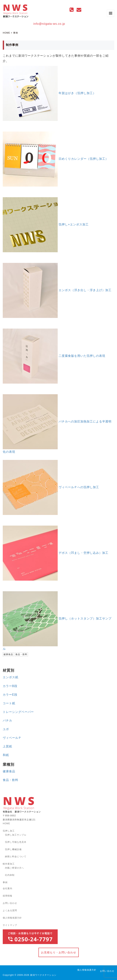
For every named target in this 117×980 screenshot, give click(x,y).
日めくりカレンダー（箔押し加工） (83, 159)
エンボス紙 (11, 677)
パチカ (7, 721)
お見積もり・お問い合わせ (59, 952)
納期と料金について (16, 857)
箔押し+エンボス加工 (74, 224)
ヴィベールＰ (12, 738)
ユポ (6, 729)
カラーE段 (10, 695)
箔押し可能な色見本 (16, 842)
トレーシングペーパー (18, 712)
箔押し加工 (9, 831)
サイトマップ (10, 925)
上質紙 (7, 746)
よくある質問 (10, 910)
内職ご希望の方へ (14, 868)
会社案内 (8, 888)
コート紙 (9, 703)
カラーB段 (10, 686)
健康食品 (9, 771)
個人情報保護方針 (12, 918)
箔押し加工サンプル (16, 835)
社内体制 (10, 875)
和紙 (6, 755)
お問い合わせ (10, 903)
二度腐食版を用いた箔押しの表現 (82, 356)
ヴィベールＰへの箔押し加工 (79, 487)
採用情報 (8, 896)
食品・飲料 (11, 780)
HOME (6, 33)
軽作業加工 (9, 864)
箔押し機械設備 (13, 849)
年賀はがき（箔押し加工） (77, 93)
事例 (5, 882)
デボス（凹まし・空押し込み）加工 (83, 553)
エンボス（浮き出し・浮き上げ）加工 (85, 290)
